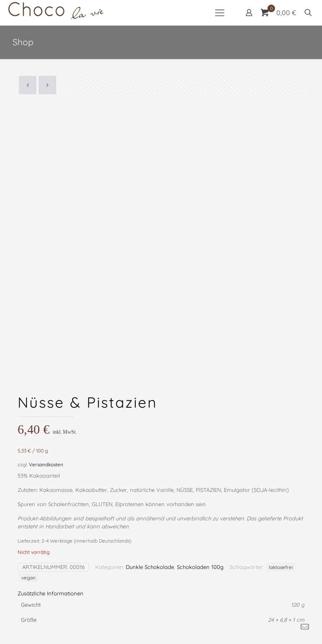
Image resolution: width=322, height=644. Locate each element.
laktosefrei (281, 567)
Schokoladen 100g (200, 567)
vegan (29, 578)
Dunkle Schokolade (150, 567)
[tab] (161, 594)
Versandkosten (46, 464)
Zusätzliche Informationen (51, 593)
